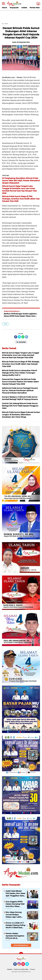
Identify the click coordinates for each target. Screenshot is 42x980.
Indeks (24, 8)
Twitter (28, 965)
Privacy (32, 969)
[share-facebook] (16, 337)
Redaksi (10, 969)
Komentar (21, 342)
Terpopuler (14, 8)
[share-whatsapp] (23, 337)
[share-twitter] (19, 337)
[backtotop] (21, 954)
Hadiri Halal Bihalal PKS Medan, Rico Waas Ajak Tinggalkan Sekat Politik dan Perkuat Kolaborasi (15, 893)
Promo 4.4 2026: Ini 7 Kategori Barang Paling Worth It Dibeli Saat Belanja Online (15, 925)
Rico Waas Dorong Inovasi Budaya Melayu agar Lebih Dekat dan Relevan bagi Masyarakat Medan (14, 915)
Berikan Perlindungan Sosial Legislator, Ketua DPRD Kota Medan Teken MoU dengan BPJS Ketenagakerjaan (20, 315)
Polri (5, 324)
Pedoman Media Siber (21, 969)
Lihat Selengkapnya (21, 945)
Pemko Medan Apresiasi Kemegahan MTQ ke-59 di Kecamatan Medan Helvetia (15, 936)
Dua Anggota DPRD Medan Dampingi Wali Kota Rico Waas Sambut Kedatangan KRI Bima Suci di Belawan (15, 904)
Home (4, 8)
